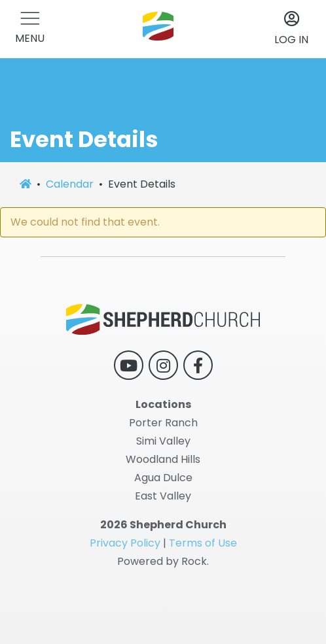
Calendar (70, 184)
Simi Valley (163, 441)
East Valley (163, 496)
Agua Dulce (163, 478)
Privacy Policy (125, 543)
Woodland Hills (163, 459)
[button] (30, 29)
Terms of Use (203, 543)
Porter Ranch (163, 423)
